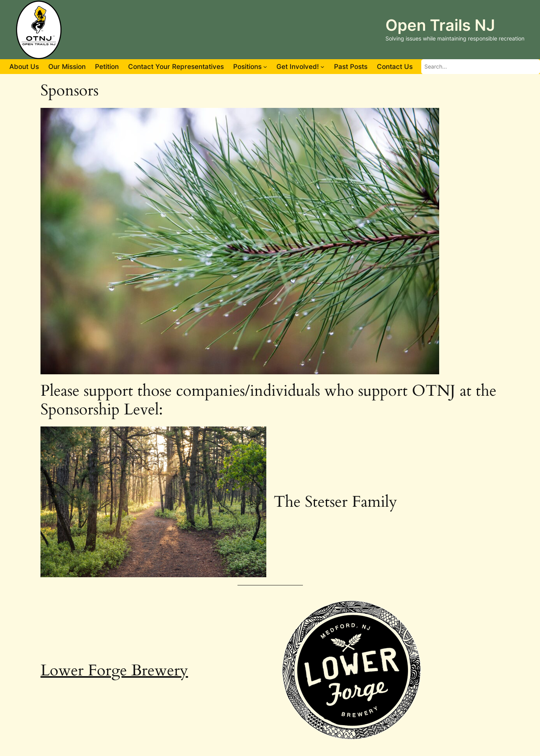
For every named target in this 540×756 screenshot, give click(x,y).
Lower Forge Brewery (114, 671)
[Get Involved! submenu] (322, 67)
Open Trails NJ (440, 25)
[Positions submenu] (265, 67)
